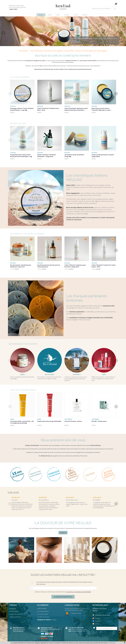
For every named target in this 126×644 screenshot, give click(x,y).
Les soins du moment (20, 77)
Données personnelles (16, 614)
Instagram (63, 533)
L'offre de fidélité (42, 609)
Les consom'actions (43, 614)
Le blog (96, 624)
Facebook (97, 621)
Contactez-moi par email (101, 615)
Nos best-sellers (18, 123)
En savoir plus (76, 43)
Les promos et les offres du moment (27, 234)
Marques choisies (14, 611)
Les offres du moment (43, 617)
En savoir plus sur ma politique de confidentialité (78, 592)
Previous (3, 33)
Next (121, 33)
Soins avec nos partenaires (23, 390)
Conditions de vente (15, 617)
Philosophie (13, 609)
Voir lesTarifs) (78, 610)
